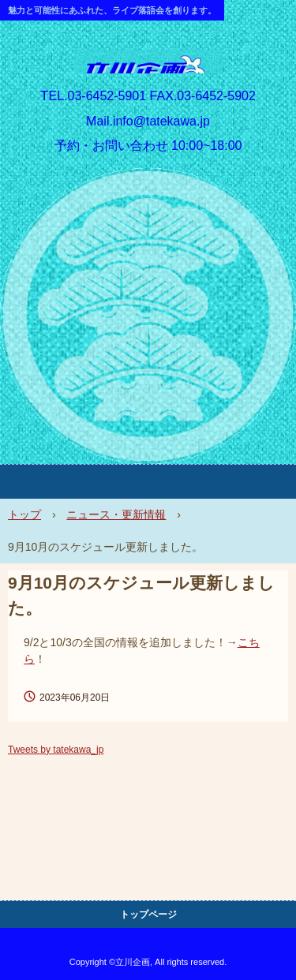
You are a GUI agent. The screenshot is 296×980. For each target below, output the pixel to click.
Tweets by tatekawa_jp (56, 750)
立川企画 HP (148, 66)
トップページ (148, 915)
